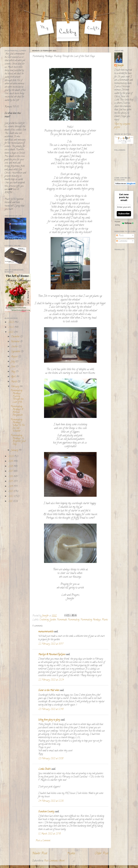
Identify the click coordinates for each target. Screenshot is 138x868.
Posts (120, 236)
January (15, 450)
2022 (11, 327)
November (16, 342)
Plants (105, 620)
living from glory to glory (49, 720)
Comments (122, 241)
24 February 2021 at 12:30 (51, 801)
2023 (11, 322)
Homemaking (74, 620)
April (14, 377)
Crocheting (44, 620)
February (15, 387)
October (15, 347)
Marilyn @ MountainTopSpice (52, 655)
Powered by (124, 223)
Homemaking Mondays (91, 620)
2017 (11, 471)
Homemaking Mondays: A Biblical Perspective (17, 411)
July (13, 362)
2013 (11, 491)
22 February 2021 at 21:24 (51, 680)
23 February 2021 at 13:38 (51, 759)
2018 (11, 466)
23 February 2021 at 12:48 (51, 709)
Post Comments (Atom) (54, 861)
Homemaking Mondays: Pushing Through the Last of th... (17, 396)
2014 (11, 487)
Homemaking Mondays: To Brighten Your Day (18, 440)
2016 (11, 477)
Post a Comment (43, 841)
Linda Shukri (44, 769)
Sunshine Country (46, 812)
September (16, 352)
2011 (11, 501)
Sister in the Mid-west (49, 690)
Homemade (62, 620)
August (15, 357)
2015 (11, 482)
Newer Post (40, 854)
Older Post (102, 854)
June (13, 367)
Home (71, 854)
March (14, 382)
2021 (11, 332)
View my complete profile (122, 126)
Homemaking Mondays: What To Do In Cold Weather (18, 425)
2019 (11, 461)
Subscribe (124, 214)
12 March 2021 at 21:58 (49, 834)
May (13, 372)
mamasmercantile (46, 632)
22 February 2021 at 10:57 (51, 644)
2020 (11, 456)
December (16, 337)
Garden (53, 620)
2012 (11, 496)
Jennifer (120, 66)
